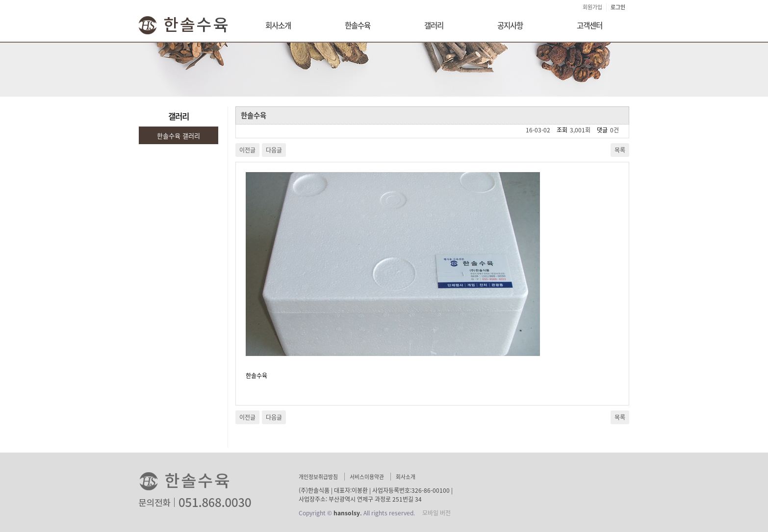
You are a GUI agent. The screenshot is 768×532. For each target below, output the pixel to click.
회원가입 (592, 7)
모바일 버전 (436, 513)
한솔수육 (358, 25)
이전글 (247, 150)
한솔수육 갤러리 (179, 136)
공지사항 (510, 25)
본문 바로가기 (0, 0)
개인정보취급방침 (318, 477)
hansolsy (347, 513)
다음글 (274, 150)
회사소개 (278, 25)
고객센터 (589, 25)
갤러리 (434, 25)
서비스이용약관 (367, 477)
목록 (620, 150)
